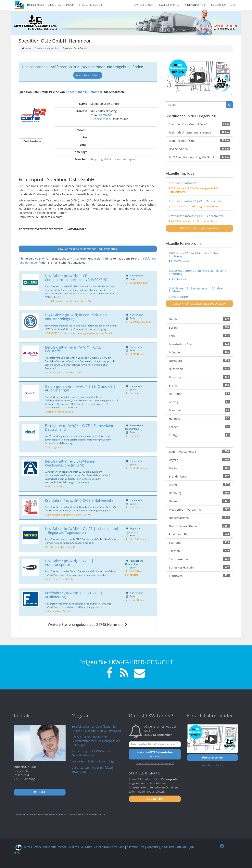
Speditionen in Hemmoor (85, 92)
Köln (200, 336)
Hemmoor (106, 115)
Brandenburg (200, 476)
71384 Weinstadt (179, 261)
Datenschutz (135, 847)
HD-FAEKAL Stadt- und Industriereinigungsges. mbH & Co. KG (78, 333)
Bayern (200, 460)
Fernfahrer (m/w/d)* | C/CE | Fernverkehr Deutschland (79, 428)
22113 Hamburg (139, 468)
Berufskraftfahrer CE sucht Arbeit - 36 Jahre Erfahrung (198, 272)
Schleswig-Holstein (200, 567)
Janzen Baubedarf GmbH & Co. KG (64, 372)
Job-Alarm (167, 847)
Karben (200, 427)
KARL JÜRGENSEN (55, 486)
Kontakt (152, 847)
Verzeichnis (54, 5)
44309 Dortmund (179, 221)
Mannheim (200, 410)
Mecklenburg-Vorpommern (200, 509)
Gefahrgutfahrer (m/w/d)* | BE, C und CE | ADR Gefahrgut (80, 388)
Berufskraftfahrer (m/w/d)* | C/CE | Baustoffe (74, 349)
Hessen (200, 501)
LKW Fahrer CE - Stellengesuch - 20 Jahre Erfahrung (196, 290)
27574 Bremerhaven (141, 600)
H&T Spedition (200, 149)
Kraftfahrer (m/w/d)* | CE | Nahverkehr (195, 201)
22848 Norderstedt (140, 322)
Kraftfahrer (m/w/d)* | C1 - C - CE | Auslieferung (74, 595)
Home (28, 48)
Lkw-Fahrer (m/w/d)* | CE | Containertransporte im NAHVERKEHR (76, 278)
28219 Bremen (138, 354)
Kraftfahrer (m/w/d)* (183, 183)
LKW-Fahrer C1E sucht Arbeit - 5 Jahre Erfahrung (194, 255)
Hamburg (135, 436)
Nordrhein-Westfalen (200, 526)
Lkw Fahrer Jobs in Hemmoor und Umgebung (88, 249)
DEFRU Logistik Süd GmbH (204, 206)
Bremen (134, 393)
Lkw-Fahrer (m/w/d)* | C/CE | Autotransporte (69, 563)
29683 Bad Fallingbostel (133, 573)
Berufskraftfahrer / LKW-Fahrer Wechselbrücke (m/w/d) (70, 463)
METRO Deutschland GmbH (60, 547)
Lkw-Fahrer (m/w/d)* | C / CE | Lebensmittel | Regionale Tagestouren (81, 530)
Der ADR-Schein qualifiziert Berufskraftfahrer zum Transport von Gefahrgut (96, 741)
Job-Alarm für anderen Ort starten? (155, 763)
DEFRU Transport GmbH (205, 221)
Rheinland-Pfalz (200, 534)
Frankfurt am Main (200, 344)
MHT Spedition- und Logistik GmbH (200, 157)
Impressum (76, 847)
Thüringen (200, 576)
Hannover (200, 418)
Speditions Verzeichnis (47, 48)
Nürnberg (200, 361)
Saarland (200, 542)
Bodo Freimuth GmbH (200, 141)
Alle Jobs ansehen (88, 75)
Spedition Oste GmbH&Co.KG (200, 124)
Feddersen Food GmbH (57, 611)
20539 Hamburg (139, 283)
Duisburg (200, 377)
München (200, 352)
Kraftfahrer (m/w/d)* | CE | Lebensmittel (196, 216)
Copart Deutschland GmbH (60, 579)
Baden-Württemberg (200, 452)
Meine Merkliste (91, 5)
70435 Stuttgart (178, 297)
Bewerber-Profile (170, 5)
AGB (122, 847)
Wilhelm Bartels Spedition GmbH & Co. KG (68, 515)
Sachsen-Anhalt (200, 559)
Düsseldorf (200, 369)
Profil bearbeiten (31, 141)
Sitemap (182, 847)
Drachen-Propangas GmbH (60, 412)
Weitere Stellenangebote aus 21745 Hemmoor (88, 624)
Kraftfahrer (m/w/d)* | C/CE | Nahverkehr (79, 500)
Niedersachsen (100, 119)
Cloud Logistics (53, 447)
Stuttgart (200, 435)
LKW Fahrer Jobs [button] (144, 5)
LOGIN (233, 5)
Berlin (200, 327)
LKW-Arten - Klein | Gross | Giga (93, 761)
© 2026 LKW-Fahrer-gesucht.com (41, 847)
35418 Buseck (178, 188)
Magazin (70, 5)
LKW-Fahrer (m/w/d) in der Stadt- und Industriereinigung (76, 317)
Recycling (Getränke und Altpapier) (113, 159)
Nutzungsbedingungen (101, 847)
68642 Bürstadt (178, 206)
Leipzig (200, 402)
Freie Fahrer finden (212, 765)
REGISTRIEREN (218, 5)
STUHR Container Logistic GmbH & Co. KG (68, 301)
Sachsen (200, 551)
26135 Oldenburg (139, 539)
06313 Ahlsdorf (178, 279)
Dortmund (200, 394)
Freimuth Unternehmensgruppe (200, 132)
